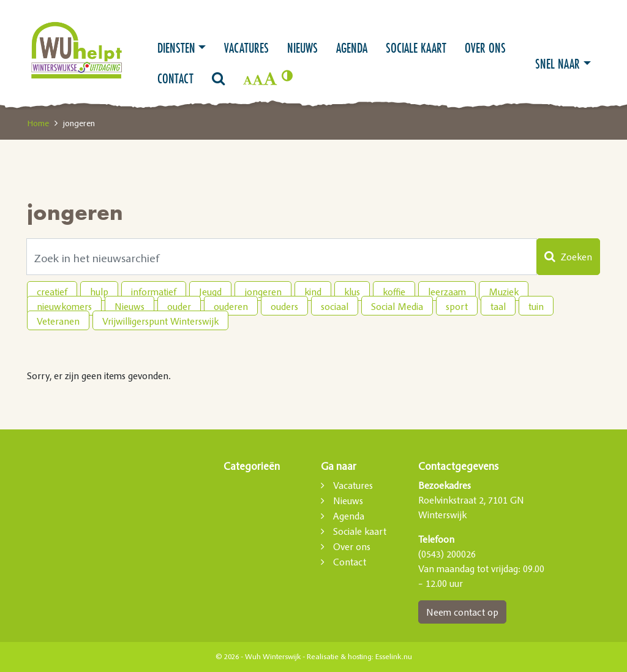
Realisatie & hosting (339, 657)
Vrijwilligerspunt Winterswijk (160, 321)
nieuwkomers (64, 306)
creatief (52, 292)
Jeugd (210, 292)
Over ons (485, 48)
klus (352, 292)
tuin (536, 306)
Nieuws (302, 48)
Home (38, 123)
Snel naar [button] (558, 64)
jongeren (263, 292)
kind (313, 292)
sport (457, 306)
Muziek (504, 292)
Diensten (176, 48)
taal (498, 306)
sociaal (335, 306)
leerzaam (447, 292)
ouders (284, 306)
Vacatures (246, 48)
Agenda (352, 48)
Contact (175, 78)
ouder (179, 306)
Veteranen (58, 321)
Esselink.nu (394, 657)
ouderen (231, 306)
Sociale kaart (416, 48)
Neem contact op (462, 612)
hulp (99, 292)
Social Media (397, 306)
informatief (154, 292)
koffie (394, 292)
